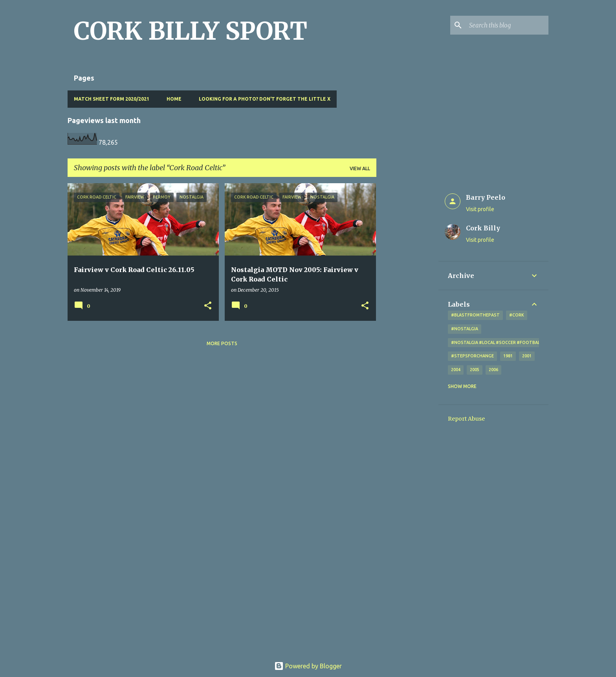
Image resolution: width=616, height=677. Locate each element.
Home (174, 99)
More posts (222, 343)
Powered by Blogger (308, 666)
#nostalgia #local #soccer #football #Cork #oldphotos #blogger (532, 342)
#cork (517, 315)
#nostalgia (465, 329)
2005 (475, 370)
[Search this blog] (507, 25)
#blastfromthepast (475, 315)
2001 (527, 356)
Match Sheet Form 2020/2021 (112, 99)
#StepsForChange (472, 356)
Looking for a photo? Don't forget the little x (265, 99)
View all (360, 168)
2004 (456, 370)
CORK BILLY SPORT (191, 31)
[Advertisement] (407, 301)
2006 (493, 370)
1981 (508, 356)
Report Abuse (466, 419)
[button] (208, 306)
